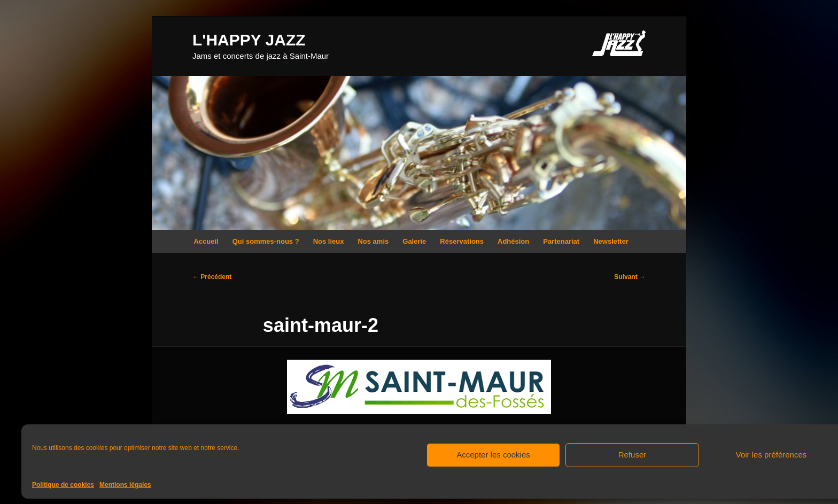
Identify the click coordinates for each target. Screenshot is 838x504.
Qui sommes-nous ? (266, 241)
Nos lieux (329, 241)
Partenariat (561, 241)
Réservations (462, 241)
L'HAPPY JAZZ (249, 40)
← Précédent (212, 277)
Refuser (633, 455)
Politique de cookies (63, 485)
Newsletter (611, 241)
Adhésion (513, 241)
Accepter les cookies (493, 455)
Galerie (414, 241)
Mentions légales (125, 485)
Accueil (206, 241)
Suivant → (630, 277)
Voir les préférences (771, 455)
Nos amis (373, 241)
